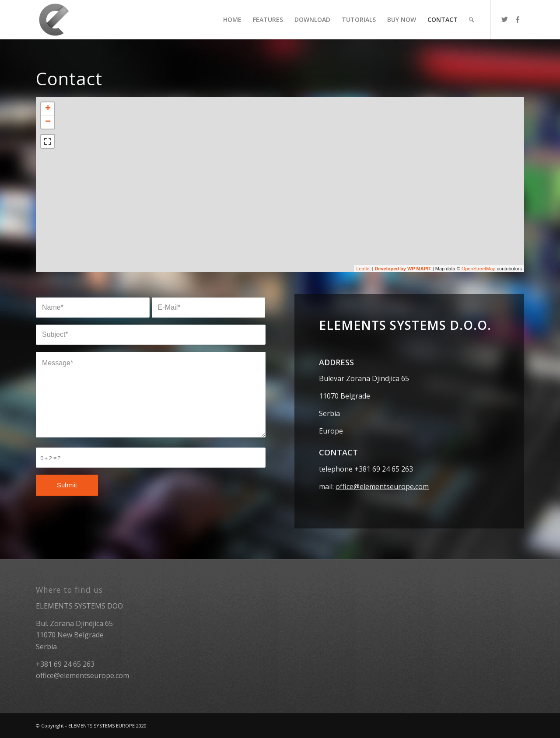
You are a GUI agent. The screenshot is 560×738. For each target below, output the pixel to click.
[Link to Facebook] (518, 19)
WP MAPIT (419, 269)
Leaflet (363, 269)
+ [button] (48, 109)
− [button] (48, 122)
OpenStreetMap (479, 269)
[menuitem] (232, 20)
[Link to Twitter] (504, 19)
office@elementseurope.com (382, 486)
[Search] (471, 20)
